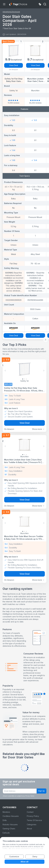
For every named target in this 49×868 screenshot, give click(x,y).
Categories (32, 824)
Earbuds (6, 833)
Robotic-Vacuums (10, 824)
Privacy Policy (33, 816)
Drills (5, 820)
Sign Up (42, 791)
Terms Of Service (34, 820)
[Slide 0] (23, 379)
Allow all (25, 862)
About (29, 829)
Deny (35, 857)
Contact (30, 812)
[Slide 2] (26, 379)
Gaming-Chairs (9, 829)
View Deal (14, 65)
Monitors (6, 812)
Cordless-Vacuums (11, 816)
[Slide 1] (25, 379)
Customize (14, 857)
